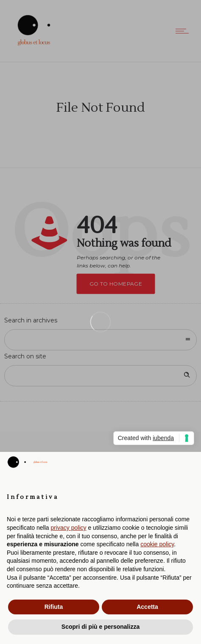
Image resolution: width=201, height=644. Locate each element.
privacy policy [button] (69, 528)
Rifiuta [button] (54, 607)
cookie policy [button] (157, 544)
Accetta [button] (147, 607)
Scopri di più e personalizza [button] (100, 627)
